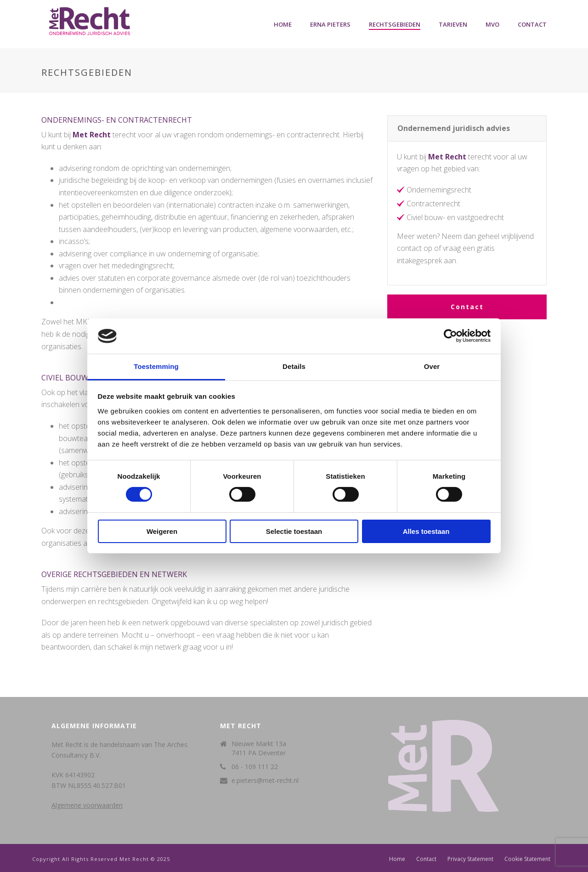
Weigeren (162, 531)
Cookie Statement (527, 859)
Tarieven (453, 24)
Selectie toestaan (294, 531)
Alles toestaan (426, 531)
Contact (532, 24)
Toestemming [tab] (156, 366)
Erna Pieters (330, 24)
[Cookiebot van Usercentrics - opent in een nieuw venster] (450, 336)
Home (283, 24)
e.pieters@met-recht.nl (265, 781)
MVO (492, 24)
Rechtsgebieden (395, 24)
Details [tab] (294, 366)
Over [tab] (432, 366)
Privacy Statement (470, 859)
